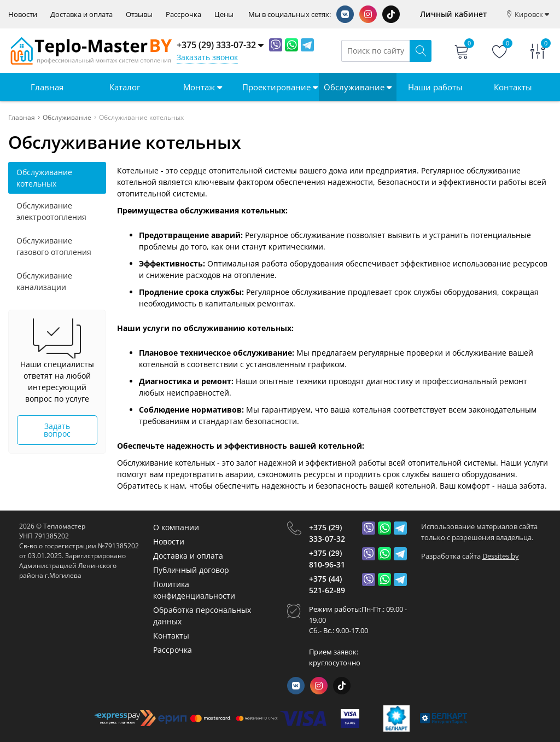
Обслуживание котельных (44, 178)
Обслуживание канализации (44, 281)
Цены (224, 15)
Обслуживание (358, 87)
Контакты (513, 87)
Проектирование (280, 87)
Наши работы (435, 87)
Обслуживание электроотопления (51, 211)
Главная (47, 87)
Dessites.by (501, 556)
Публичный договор (191, 570)
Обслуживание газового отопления (54, 246)
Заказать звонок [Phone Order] (207, 57)
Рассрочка (183, 15)
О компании (176, 527)
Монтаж (203, 87)
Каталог (125, 87)
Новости (23, 15)
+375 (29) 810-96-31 (327, 559)
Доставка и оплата (81, 15)
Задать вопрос (57, 430)
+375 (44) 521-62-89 (327, 584)
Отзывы (139, 15)
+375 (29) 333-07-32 (327, 533)
